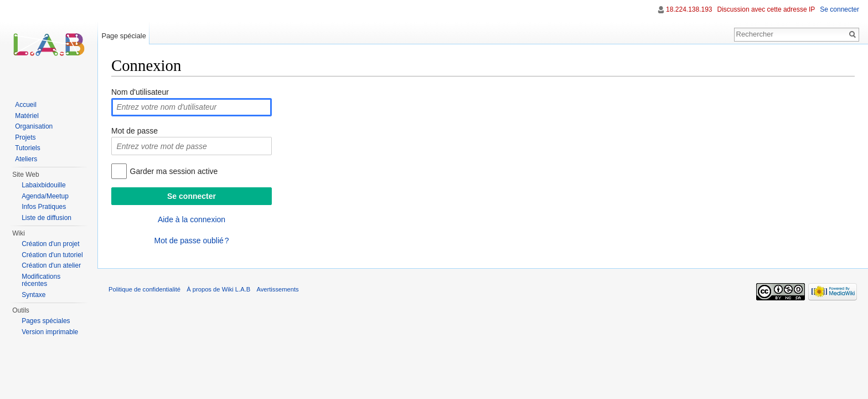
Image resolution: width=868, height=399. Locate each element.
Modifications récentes (41, 280)
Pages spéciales (46, 321)
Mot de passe (135, 131)
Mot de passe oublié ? (191, 241)
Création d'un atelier (51, 265)
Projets (25, 137)
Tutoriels (28, 148)
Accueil (26, 105)
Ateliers (26, 159)
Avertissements (277, 289)
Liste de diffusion (46, 218)
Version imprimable (50, 332)
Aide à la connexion (192, 219)
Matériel (27, 116)
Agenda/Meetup (45, 196)
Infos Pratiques (44, 207)
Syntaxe (33, 295)
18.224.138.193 (689, 9)
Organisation (34, 126)
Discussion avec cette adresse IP (766, 9)
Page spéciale (123, 36)
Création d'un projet (50, 244)
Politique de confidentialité (144, 289)
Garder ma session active (174, 171)
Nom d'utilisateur (140, 92)
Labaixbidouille (43, 185)
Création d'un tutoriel (52, 255)
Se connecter (839, 9)
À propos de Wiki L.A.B (218, 289)
